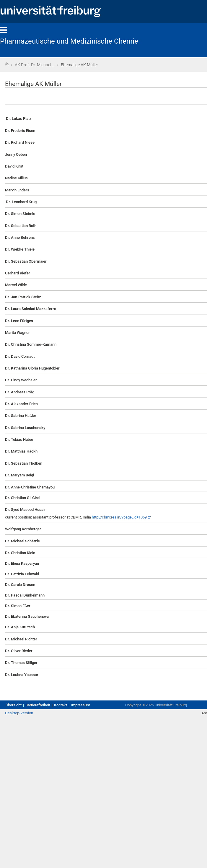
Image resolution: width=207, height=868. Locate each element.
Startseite (7, 64)
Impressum (80, 705)
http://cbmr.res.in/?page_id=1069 (119, 517)
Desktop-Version (19, 713)
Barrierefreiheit (38, 705)
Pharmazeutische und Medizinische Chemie (69, 41)
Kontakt (61, 705)
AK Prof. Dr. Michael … (35, 65)
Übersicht (14, 705)
